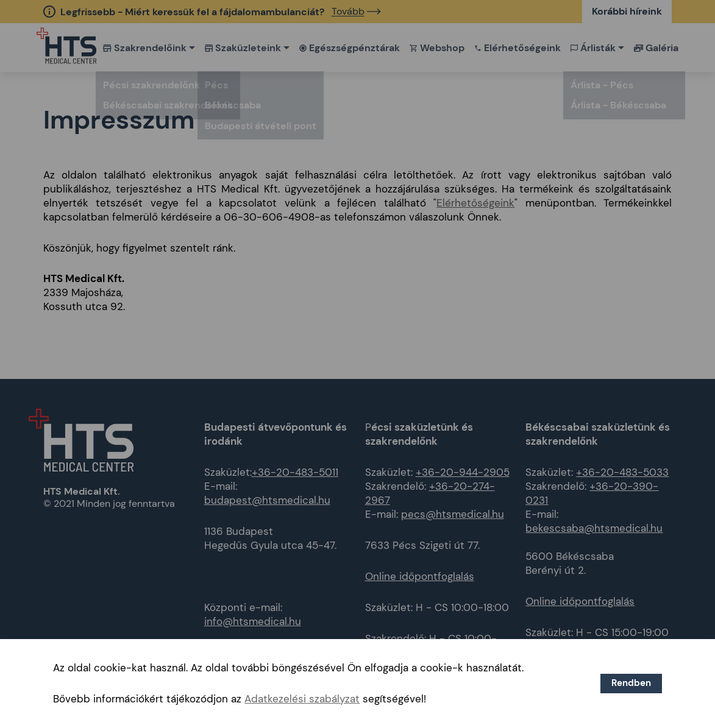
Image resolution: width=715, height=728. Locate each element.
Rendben (631, 683)
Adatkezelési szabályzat (302, 699)
